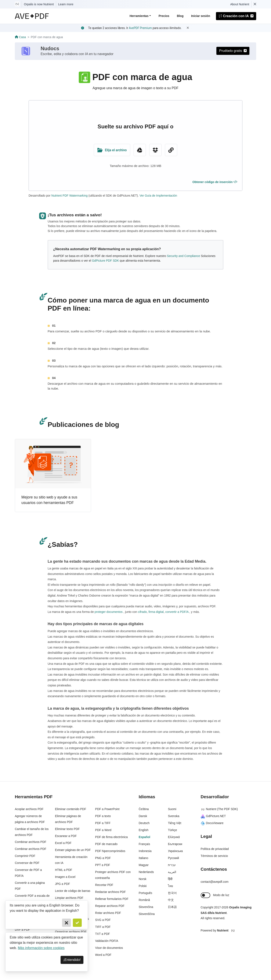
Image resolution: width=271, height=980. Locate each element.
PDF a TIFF (103, 823)
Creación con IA (236, 16)
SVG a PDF (103, 920)
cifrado (142, 612)
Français (144, 844)
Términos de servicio (214, 856)
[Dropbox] (155, 150)
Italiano (143, 858)
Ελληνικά (174, 837)
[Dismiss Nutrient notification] (255, 4)
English (144, 830)
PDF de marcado (106, 844)
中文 (171, 900)
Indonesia (145, 851)
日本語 (172, 907)
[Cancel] (66, 923)
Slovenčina (146, 907)
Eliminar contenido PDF (71, 809)
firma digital (156, 612)
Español (144, 837)
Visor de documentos (109, 948)
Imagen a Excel (65, 877)
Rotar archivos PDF (108, 913)
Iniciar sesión (201, 16)
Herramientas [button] (139, 16)
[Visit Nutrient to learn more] (17, 4)
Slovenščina (147, 914)
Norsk (143, 879)
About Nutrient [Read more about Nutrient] (240, 4)
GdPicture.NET (213, 816)
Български (175, 844)
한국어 (172, 893)
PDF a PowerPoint (107, 809)
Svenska (174, 816)
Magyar (144, 865)
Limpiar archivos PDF (69, 898)
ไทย (170, 886)
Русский (173, 858)
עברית (172, 865)
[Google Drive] (140, 150)
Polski (143, 886)
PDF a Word (103, 830)
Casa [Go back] (20, 37)
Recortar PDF (104, 885)
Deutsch (144, 823)
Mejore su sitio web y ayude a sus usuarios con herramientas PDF (49, 500)
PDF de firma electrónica (111, 837)
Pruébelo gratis (233, 51)
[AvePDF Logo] (32, 16)
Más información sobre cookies (41, 948)
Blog (180, 16)
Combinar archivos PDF (31, 842)
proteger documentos (109, 612)
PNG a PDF (103, 858)
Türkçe (172, 830)
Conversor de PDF (27, 863)
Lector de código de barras (73, 891)
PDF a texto (103, 816)
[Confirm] (77, 923)
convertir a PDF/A (177, 612)
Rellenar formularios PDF (112, 899)
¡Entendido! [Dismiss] (72, 960)
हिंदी (170, 879)
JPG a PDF (63, 884)
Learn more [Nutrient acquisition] (66, 4)
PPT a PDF (103, 865)
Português (145, 893)
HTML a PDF (64, 870)
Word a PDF (103, 955)
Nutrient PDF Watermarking (69, 196)
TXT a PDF (102, 934)
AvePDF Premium (140, 28)
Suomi (172, 809)
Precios (164, 16)
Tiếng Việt (175, 823)
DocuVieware (212, 823)
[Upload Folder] (112, 150)
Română (144, 900)
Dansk (143, 816)
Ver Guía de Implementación (158, 196)
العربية (172, 872)
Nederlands (146, 872)
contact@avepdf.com (215, 882)
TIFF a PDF (103, 927)
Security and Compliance (183, 256)
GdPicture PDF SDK (105, 261)
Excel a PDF (63, 843)
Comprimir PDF (25, 856)
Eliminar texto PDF (67, 829)
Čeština (144, 809)
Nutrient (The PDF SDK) (219, 809)
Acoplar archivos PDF (29, 809)
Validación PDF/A (107, 941)
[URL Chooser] (171, 150)
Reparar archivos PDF (110, 906)
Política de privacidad (215, 849)
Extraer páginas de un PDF (73, 850)
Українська (175, 851)
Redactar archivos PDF (110, 892)
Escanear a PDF (66, 836)
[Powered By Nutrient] (229, 931)
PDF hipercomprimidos (110, 851)
